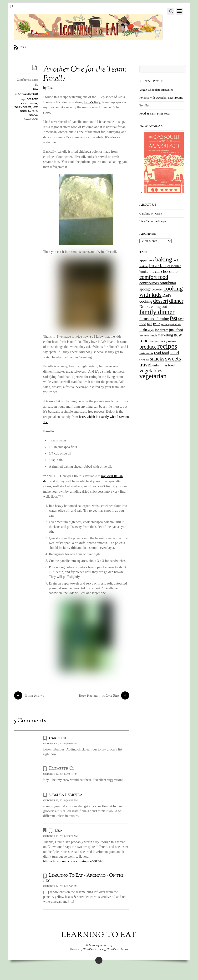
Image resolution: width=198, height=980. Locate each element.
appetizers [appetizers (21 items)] (147, 260)
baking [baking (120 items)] (164, 259)
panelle (33, 111)
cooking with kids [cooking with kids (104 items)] (161, 292)
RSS (23, 47)
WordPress (89, 949)
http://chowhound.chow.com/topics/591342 (73, 861)
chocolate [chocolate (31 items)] (169, 271)
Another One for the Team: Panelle (85, 74)
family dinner (23, 107)
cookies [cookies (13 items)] (158, 290)
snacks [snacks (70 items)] (157, 359)
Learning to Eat (98, 945)
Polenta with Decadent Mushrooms (161, 97)
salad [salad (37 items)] (174, 353)
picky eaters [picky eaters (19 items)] (168, 341)
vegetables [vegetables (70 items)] (151, 371)
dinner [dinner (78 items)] (176, 301)
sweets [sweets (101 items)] (173, 358)
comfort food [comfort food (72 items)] (154, 277)
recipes (33, 115)
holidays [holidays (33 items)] (147, 330)
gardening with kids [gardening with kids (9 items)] (171, 324)
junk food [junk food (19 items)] (176, 330)
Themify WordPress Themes (112, 949)
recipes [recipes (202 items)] (167, 346)
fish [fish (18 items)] (150, 324)
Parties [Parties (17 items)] (154, 341)
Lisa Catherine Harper (153, 221)
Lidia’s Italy (92, 102)
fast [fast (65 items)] (173, 318)
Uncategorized (28, 94)
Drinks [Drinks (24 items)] (145, 307)
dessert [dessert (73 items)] (161, 301)
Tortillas (145, 105)
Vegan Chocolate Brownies (156, 90)
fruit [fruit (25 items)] (156, 324)
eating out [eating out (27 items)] (159, 307)
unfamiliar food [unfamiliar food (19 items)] (164, 365)
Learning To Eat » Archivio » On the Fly (83, 878)
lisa (36, 89)
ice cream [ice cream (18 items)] (162, 330)
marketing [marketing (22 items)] (165, 335)
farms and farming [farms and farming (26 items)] (154, 319)
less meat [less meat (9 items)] (144, 336)
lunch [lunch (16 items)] (153, 335)
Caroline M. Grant (151, 213)
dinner (33, 104)
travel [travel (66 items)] (145, 365)
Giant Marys (29, 696)
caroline (58, 738)
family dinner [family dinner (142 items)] (157, 312)
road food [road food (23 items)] (162, 353)
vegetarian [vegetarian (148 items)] (153, 376)
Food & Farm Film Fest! (155, 113)
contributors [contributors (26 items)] (149, 283)
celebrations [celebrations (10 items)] (154, 272)
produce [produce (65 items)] (148, 347)
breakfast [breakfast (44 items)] (158, 265)
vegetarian (31, 119)
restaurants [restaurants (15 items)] (146, 353)
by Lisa (48, 88)
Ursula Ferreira (66, 795)
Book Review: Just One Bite (104, 696)
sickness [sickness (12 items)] (144, 360)
